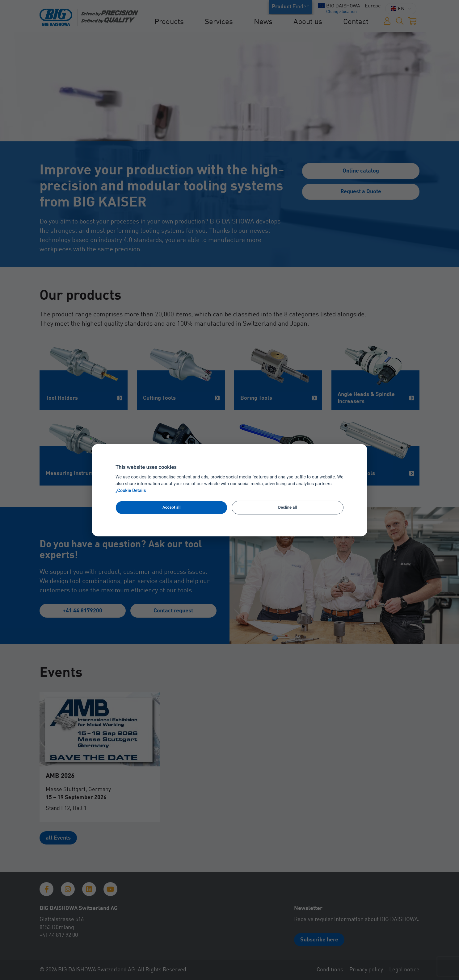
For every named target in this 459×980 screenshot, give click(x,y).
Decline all (287, 508)
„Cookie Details (131, 491)
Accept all (171, 508)
